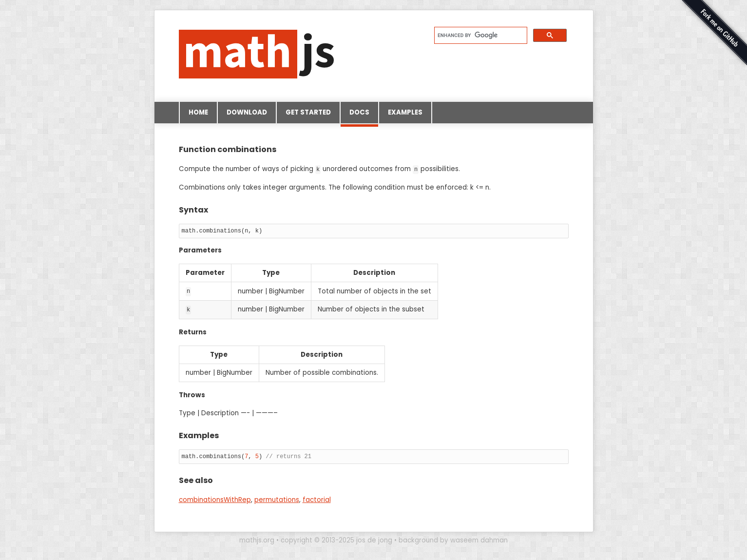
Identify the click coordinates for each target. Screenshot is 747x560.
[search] (480, 35)
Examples (405, 112)
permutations (277, 499)
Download (247, 112)
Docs (359, 116)
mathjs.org (257, 539)
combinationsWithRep (215, 499)
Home (198, 112)
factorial (317, 499)
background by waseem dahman (453, 539)
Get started (308, 112)
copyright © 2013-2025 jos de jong (336, 539)
